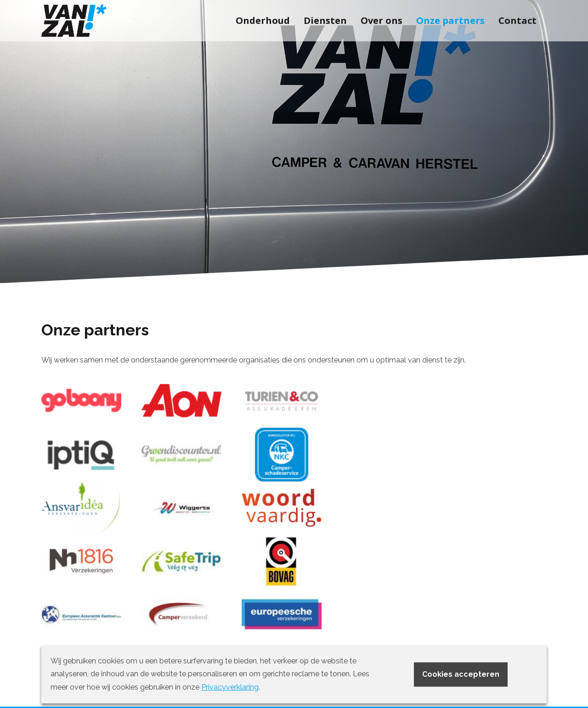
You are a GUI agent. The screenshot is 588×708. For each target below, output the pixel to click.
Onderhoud (263, 20)
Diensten (325, 20)
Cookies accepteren (461, 674)
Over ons (382, 20)
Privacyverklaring (230, 687)
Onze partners (450, 20)
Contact (517, 20)
